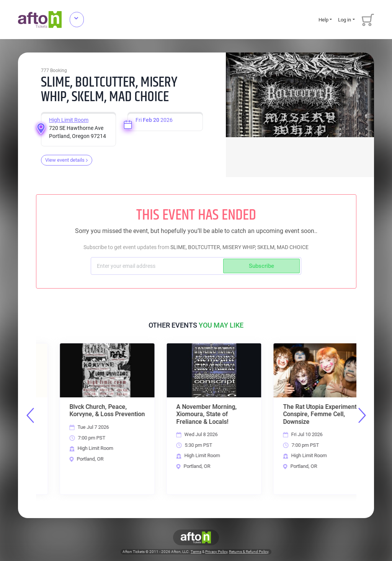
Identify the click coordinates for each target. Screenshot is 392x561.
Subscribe (261, 266)
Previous (30, 415)
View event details (67, 160)
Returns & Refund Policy (249, 552)
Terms (196, 552)
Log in (345, 20)
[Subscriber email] (158, 266)
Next (362, 415)
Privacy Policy (216, 552)
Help (323, 20)
